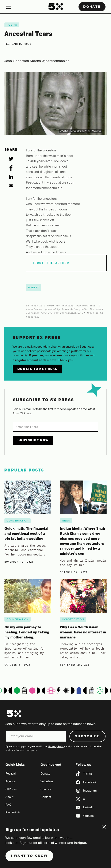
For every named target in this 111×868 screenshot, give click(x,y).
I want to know (29, 856)
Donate (92, 7)
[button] (24, 7)
